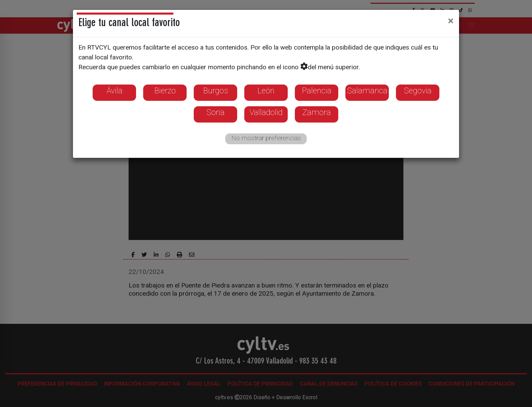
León (266, 91)
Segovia (418, 91)
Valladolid (266, 112)
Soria (216, 112)
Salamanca (367, 91)
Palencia (317, 91)
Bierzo (165, 91)
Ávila (115, 91)
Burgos (216, 91)
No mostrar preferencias (266, 138)
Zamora (317, 112)
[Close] (451, 21)
